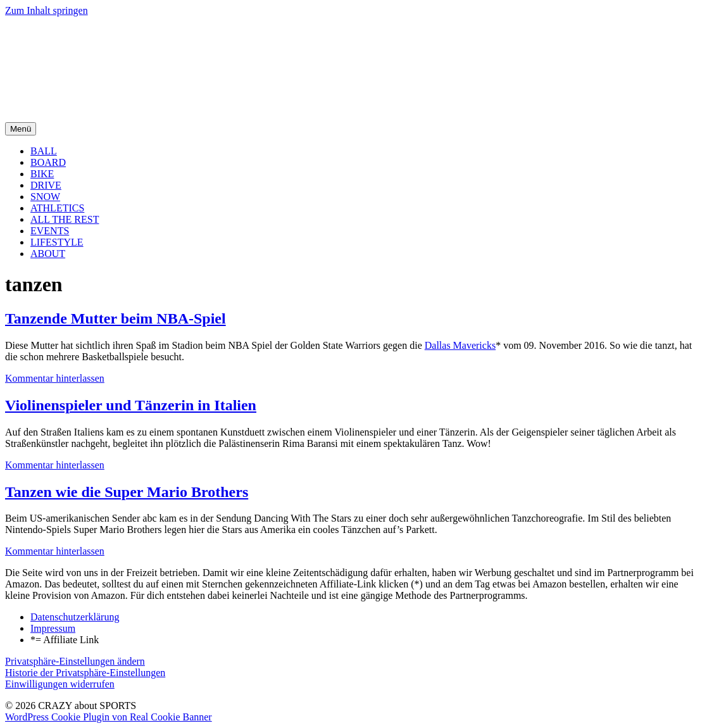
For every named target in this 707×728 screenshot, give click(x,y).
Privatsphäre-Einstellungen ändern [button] (75, 661)
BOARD (48, 162)
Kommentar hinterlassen (55, 378)
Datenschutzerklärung (75, 617)
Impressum (53, 628)
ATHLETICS (57, 208)
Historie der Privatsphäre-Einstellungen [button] (85, 673)
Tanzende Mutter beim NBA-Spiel (116, 318)
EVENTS (50, 231)
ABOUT (48, 254)
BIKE (42, 174)
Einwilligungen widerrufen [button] (60, 684)
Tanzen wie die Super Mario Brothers (127, 492)
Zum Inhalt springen (47, 10)
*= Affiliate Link (65, 640)
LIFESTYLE (57, 242)
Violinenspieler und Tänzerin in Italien (131, 405)
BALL (44, 151)
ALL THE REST (65, 219)
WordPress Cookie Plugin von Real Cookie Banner (109, 717)
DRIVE (46, 185)
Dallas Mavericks (460, 345)
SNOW (45, 197)
